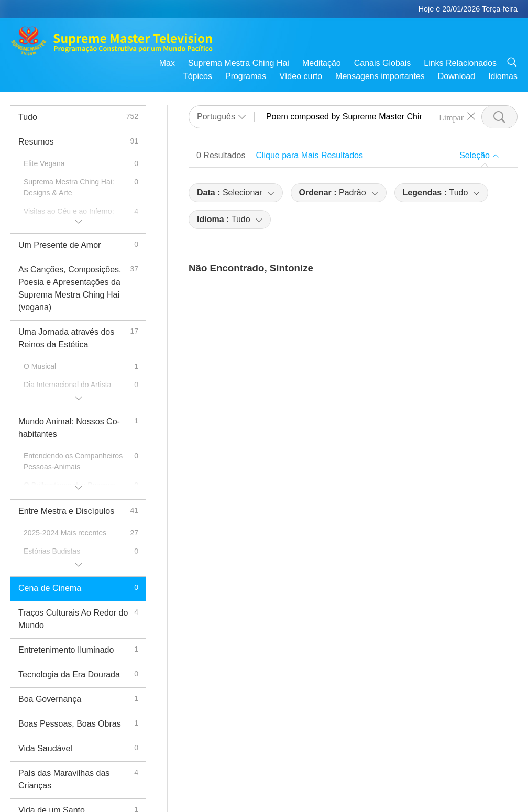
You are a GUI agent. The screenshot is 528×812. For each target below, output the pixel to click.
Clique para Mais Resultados (309, 155)
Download (456, 76)
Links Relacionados (460, 63)
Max (167, 63)
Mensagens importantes (380, 76)
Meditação (322, 63)
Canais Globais (383, 63)
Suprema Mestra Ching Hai (239, 63)
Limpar (451, 117)
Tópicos (197, 76)
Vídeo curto (301, 76)
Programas (246, 76)
